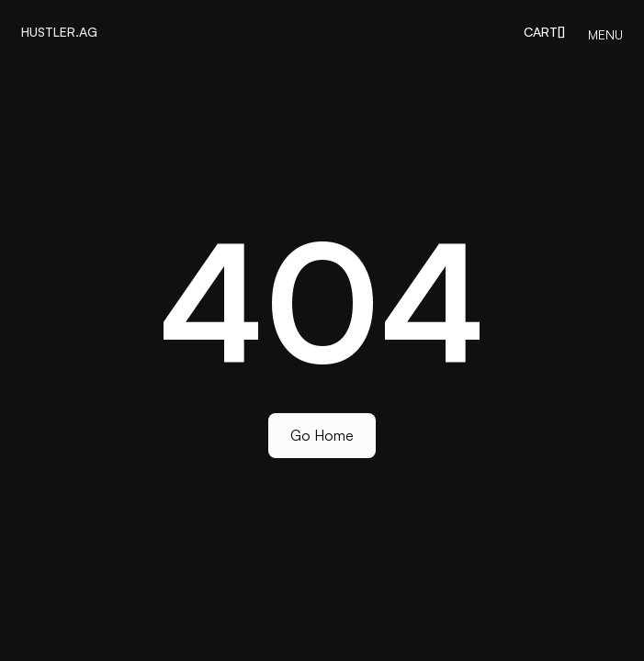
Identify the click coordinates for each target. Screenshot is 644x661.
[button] (544, 32)
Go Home (322, 435)
